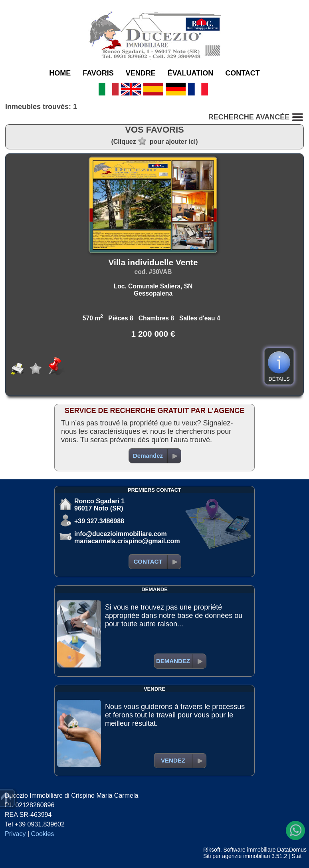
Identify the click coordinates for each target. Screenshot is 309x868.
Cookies (43, 834)
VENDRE (141, 73)
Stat (296, 856)
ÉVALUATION (190, 73)
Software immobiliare (249, 850)
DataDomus (292, 850)
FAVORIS (98, 73)
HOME (60, 73)
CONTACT (243, 73)
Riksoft (212, 850)
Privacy (15, 834)
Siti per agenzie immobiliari (237, 856)
